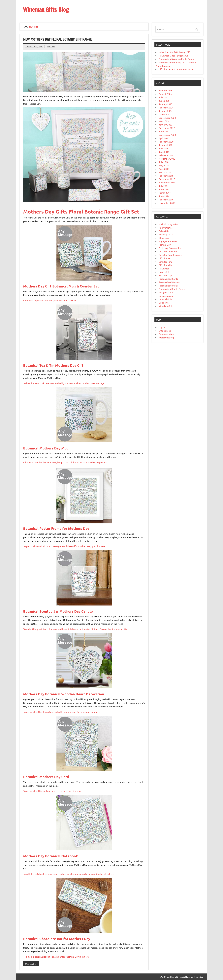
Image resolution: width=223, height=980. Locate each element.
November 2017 (167, 182)
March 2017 (165, 193)
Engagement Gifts (168, 241)
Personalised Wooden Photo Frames (177, 59)
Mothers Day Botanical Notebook (51, 856)
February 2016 (166, 199)
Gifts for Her (165, 258)
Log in (162, 327)
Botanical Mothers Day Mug (46, 448)
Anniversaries (166, 228)
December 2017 (167, 179)
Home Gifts (164, 272)
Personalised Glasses (169, 282)
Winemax (51, 47)
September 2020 (167, 135)
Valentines (164, 303)
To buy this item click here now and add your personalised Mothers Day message (64, 383)
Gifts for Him (165, 262)
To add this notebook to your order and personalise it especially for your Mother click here (69, 874)
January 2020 (166, 145)
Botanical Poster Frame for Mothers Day (56, 528)
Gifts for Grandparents (170, 255)
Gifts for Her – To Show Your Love (176, 69)
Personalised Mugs (168, 285)
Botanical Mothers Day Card (46, 777)
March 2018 (165, 172)
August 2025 (165, 94)
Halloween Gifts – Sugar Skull (174, 56)
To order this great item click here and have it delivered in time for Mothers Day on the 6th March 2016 (75, 629)
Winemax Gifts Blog (46, 10)
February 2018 (166, 176)
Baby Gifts (164, 231)
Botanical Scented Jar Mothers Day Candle (58, 611)
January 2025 (166, 104)
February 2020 (166, 142)
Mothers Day (31, 964)
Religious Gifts (166, 292)
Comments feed (167, 334)
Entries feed (165, 331)
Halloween (164, 268)
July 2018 (164, 162)
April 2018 (164, 169)
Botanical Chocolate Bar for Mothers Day (57, 939)
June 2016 (164, 196)
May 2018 (164, 165)
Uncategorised (166, 296)
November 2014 (167, 203)
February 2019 (166, 155)
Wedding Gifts (166, 306)
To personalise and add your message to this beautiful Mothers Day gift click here (64, 546)
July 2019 (164, 148)
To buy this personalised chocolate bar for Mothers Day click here (56, 957)
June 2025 (164, 101)
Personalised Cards (168, 279)
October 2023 (166, 114)
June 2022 (164, 131)
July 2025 (164, 97)
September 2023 (167, 118)
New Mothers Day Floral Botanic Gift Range (58, 39)
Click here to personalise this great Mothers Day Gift (50, 300)
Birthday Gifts (166, 234)
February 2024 (166, 107)
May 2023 (164, 121)
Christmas (164, 238)
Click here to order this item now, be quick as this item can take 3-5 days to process (65, 462)
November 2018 (167, 159)
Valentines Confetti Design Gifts (175, 52)
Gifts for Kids (165, 265)
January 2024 (166, 111)
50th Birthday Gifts (168, 224)
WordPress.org (166, 337)
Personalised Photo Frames (173, 289)
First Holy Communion (170, 248)
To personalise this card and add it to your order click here (52, 791)
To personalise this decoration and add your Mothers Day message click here (62, 712)
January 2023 (166, 125)
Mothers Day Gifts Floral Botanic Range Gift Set (81, 212)
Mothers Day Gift (61, 286)
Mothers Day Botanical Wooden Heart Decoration (64, 694)
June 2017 (164, 189)
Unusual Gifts (165, 299)
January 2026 (166, 90)
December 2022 (167, 128)
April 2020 (164, 138)
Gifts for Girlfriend (168, 251)
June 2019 (164, 152)
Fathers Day (165, 245)
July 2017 (164, 186)
